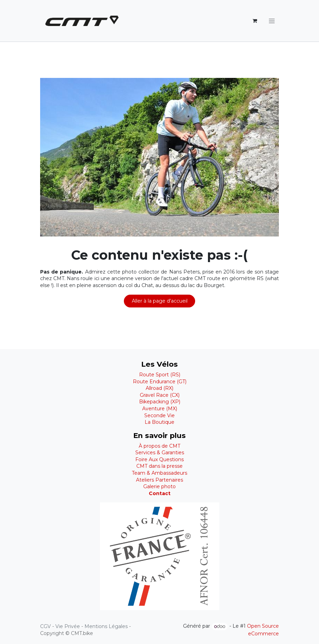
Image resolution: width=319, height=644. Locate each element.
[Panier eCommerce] (255, 21)
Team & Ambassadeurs (159, 473)
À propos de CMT (159, 446)
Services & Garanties (160, 453)
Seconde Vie (159, 415)
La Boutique (159, 422)
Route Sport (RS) (160, 375)
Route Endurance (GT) (160, 382)
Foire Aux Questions (159, 459)
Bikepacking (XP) (160, 402)
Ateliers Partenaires (159, 480)
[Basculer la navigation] (272, 21)
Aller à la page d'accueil (160, 301)
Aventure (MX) (160, 409)
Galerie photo (159, 486)
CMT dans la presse (159, 466)
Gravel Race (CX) (160, 395)
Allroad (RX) (159, 388)
